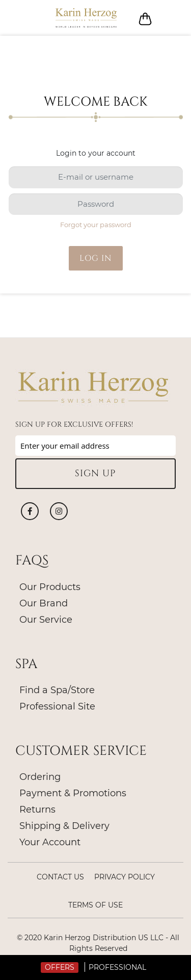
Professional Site (57, 706)
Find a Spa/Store (57, 690)
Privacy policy (125, 877)
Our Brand (44, 603)
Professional (117, 967)
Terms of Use (95, 905)
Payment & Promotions (73, 793)
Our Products (50, 587)
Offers (60, 967)
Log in (169, 18)
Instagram (59, 511)
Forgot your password (96, 225)
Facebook (30, 511)
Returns (37, 810)
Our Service (46, 620)
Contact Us (60, 877)
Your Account (50, 842)
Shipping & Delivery (64, 826)
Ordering (40, 777)
